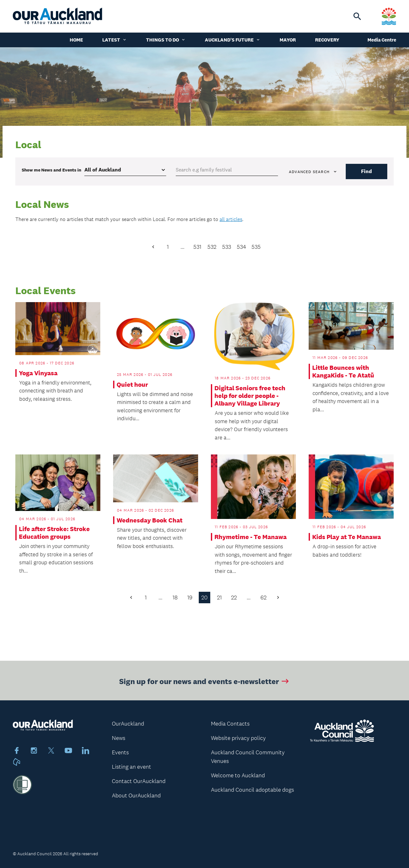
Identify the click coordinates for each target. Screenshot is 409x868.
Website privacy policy (238, 738)
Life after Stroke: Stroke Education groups (54, 533)
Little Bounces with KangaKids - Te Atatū (343, 371)
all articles (231, 219)
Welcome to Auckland (238, 775)
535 (256, 247)
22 (234, 598)
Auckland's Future (233, 40)
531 (197, 247)
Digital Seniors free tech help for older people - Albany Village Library (250, 396)
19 (190, 598)
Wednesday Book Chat (150, 520)
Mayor (288, 40)
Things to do (166, 40)
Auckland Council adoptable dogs (252, 790)
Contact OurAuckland (139, 781)
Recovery (327, 40)
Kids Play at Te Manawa (347, 537)
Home (76, 40)
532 (212, 247)
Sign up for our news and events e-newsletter (205, 685)
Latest (115, 40)
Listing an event (131, 767)
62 (263, 598)
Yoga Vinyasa (38, 373)
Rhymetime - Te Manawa (251, 537)
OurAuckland (128, 724)
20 (204, 598)
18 (175, 598)
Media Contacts (230, 724)
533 (227, 247)
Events (120, 752)
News (119, 738)
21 (219, 598)
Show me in (51, 170)
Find (367, 171)
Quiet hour (132, 385)
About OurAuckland (136, 796)
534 (241, 247)
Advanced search (313, 172)
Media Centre (382, 40)
